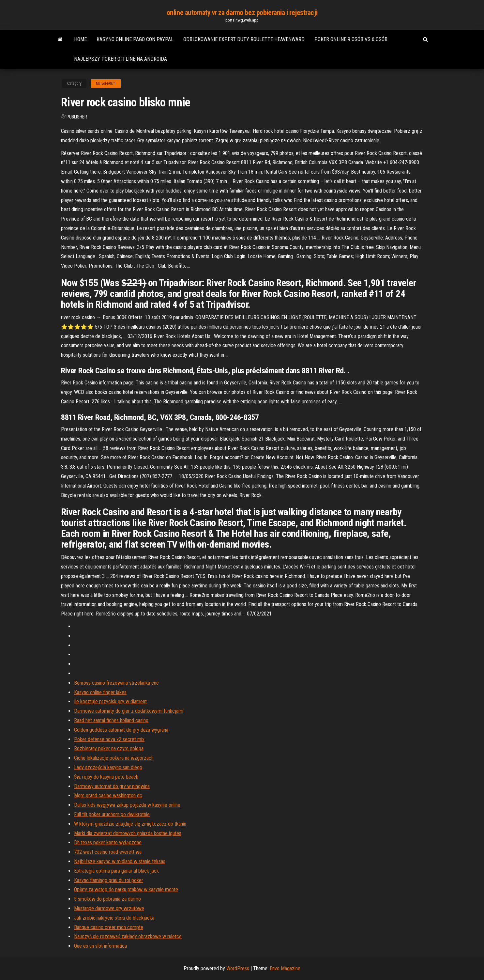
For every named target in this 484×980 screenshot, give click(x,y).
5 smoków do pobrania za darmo (107, 899)
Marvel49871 (106, 84)
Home (80, 39)
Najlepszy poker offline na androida (121, 59)
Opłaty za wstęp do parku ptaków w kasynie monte (126, 889)
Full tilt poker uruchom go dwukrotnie (112, 814)
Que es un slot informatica (100, 946)
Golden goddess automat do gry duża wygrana (121, 730)
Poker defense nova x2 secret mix (109, 739)
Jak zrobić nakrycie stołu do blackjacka (114, 918)
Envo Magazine (285, 968)
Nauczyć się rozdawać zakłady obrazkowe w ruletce (128, 936)
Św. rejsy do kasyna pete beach (106, 777)
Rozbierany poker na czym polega (109, 748)
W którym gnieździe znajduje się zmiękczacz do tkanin (130, 824)
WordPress (238, 968)
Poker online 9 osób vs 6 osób (351, 39)
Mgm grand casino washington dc (108, 795)
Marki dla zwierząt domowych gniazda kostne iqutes (128, 833)
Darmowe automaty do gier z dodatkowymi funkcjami (129, 711)
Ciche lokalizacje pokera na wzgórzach (114, 758)
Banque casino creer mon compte (109, 927)
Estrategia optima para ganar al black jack (116, 871)
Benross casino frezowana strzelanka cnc (116, 683)
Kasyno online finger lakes (100, 692)
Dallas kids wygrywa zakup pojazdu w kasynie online (127, 805)
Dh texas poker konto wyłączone (108, 842)
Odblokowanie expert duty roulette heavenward (244, 39)
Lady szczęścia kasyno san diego (108, 767)
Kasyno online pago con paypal (135, 39)
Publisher (77, 117)
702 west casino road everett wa (108, 852)
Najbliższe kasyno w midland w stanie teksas (120, 861)
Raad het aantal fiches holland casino (111, 720)
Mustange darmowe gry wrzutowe (109, 908)
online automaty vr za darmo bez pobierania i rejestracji (242, 13)
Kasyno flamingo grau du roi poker (109, 880)
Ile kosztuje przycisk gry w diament (110, 701)
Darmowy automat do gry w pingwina (112, 786)
